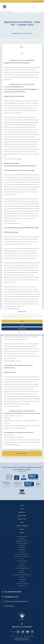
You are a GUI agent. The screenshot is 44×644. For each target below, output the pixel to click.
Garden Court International (22, 561)
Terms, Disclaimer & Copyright (29, 636)
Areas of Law (22, 519)
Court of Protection (22, 548)
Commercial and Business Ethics (22, 543)
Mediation (22, 570)
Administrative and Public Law (22, 537)
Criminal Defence (22, 550)
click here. (9, 80)
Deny (22, 325)
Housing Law (22, 564)
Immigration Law (22, 566)
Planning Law (22, 577)
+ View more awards (22, 472)
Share (22, 53)
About (22, 509)
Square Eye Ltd (26, 640)
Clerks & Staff (22, 516)
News (22, 522)
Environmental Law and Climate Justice (22, 556)
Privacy (24, 332)
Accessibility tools (38, 1)
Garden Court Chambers (5, 7)
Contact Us (22, 47)
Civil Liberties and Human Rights (22, 541)
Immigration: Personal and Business (22, 568)
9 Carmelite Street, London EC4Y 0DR (16, 601)
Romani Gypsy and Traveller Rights (22, 584)
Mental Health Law (22, 573)
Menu (41, 7)
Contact (22, 533)
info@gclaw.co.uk (11, 597)
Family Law (22, 559)
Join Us (22, 529)
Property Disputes (22, 579)
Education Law (22, 552)
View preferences (22, 329)
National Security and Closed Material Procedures (22, 575)
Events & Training (22, 526)
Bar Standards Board (25, 638)
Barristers (22, 512)
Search (34, 7)
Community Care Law (22, 545)
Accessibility (12, 636)
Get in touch (22, 454)
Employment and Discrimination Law (22, 554)
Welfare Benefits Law (22, 586)
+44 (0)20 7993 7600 (37, 7)
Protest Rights (22, 581)
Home (22, 505)
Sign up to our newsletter (22, 627)
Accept (22, 321)
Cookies (19, 332)
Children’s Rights (22, 539)
